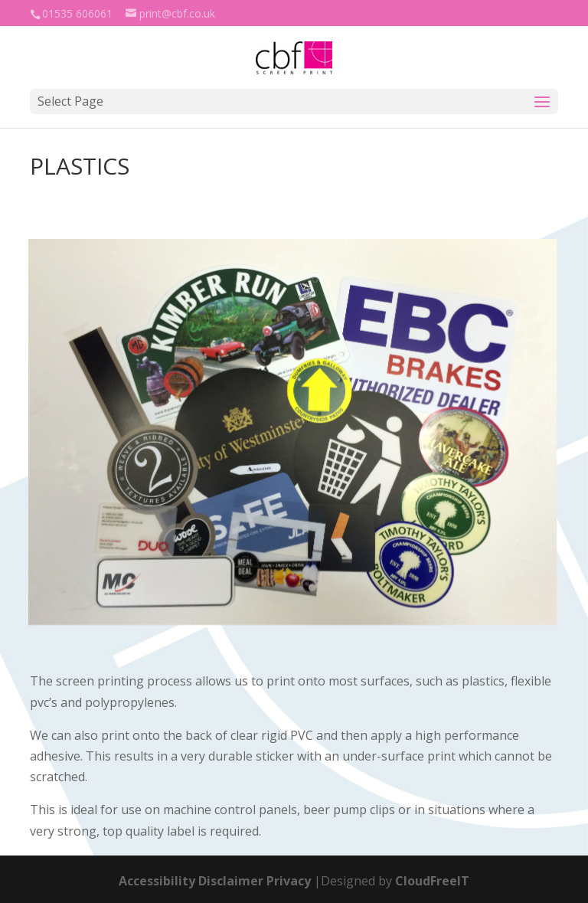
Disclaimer (231, 881)
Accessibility (157, 881)
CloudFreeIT (432, 881)
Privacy (289, 881)
